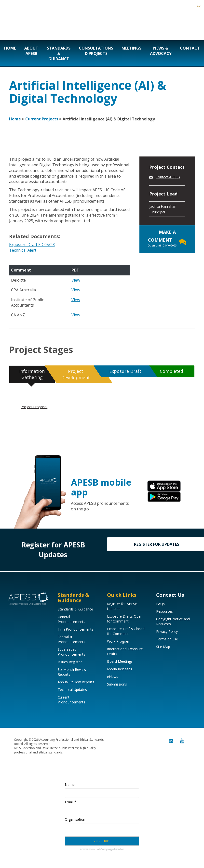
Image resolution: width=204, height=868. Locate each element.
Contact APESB (168, 177)
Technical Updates (72, 690)
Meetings (131, 48)
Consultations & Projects (96, 51)
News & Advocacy (161, 51)
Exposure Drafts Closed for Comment (126, 631)
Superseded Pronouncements (71, 652)
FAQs (160, 604)
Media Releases (120, 669)
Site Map (163, 647)
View (76, 280)
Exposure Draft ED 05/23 (32, 245)
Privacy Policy (167, 631)
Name (70, 784)
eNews (113, 677)
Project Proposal (34, 407)
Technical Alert (23, 250)
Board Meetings (120, 661)
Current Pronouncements (71, 700)
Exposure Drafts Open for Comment (125, 619)
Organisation (75, 819)
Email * (71, 802)
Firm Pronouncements (75, 629)
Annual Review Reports (76, 682)
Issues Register (70, 662)
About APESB (31, 51)
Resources (164, 611)
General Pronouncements (71, 619)
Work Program (119, 641)
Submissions (117, 684)
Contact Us (170, 595)
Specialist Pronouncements (71, 639)
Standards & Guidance (59, 53)
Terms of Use (167, 639)
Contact (190, 48)
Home (10, 48)
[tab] (32, 374)
